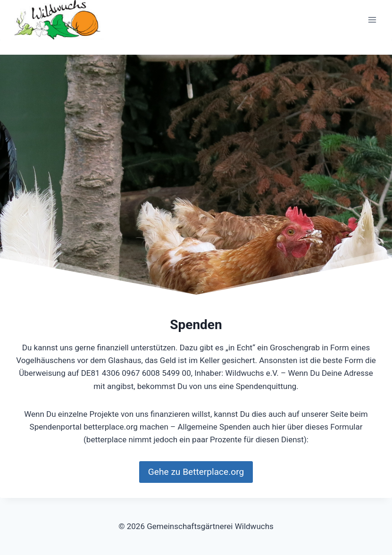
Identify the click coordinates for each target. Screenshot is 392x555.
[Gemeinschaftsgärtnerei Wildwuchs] (58, 20)
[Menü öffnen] (372, 20)
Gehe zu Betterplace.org (196, 472)
